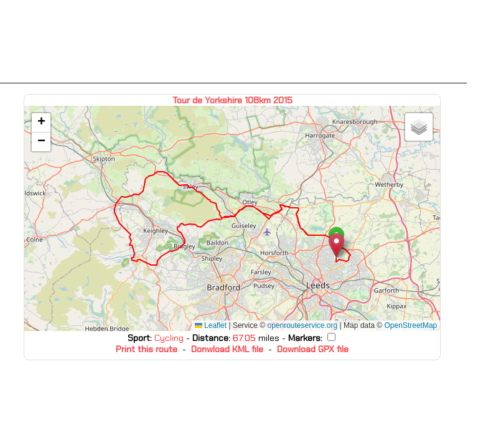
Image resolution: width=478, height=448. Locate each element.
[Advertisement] (233, 42)
